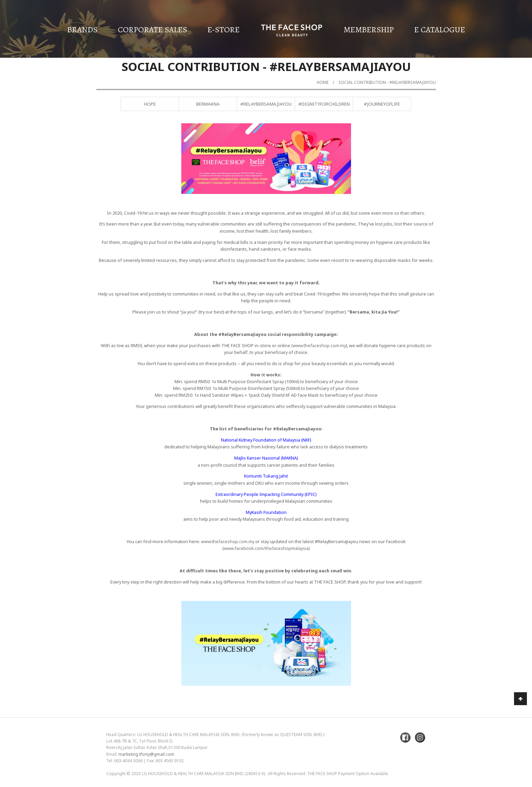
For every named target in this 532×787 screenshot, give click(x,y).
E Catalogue (440, 30)
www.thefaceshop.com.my (319, 345)
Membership (369, 30)
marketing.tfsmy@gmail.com (146, 754)
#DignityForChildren (324, 104)
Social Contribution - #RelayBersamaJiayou (387, 82)
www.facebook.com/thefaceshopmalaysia (266, 548)
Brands (82, 30)
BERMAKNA (208, 104)
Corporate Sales (152, 30)
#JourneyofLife (382, 104)
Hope (150, 104)
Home (323, 82)
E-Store (224, 30)
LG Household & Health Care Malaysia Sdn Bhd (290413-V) (203, 774)
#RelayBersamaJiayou (266, 104)
